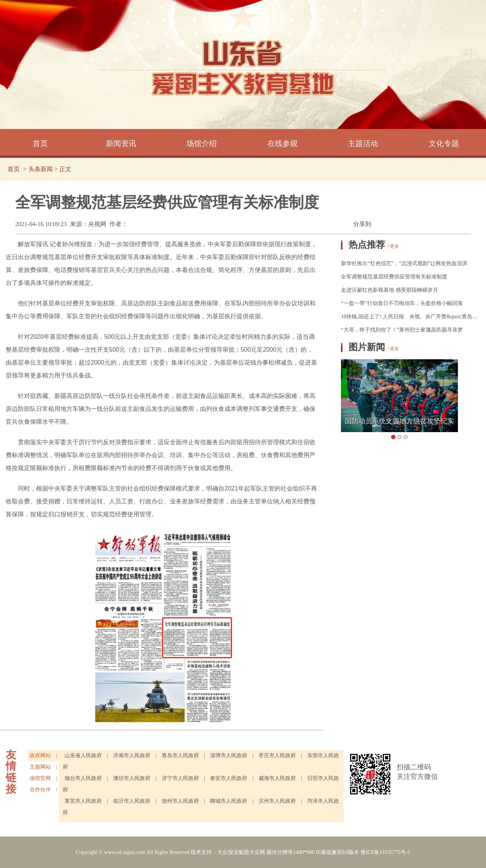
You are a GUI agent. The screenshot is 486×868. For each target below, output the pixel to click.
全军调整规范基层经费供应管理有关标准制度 (394, 277)
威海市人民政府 (277, 778)
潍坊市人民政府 (132, 778)
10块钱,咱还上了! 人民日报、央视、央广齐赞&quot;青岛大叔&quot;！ (411, 317)
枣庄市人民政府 (277, 756)
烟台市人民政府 (83, 778)
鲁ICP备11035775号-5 (386, 852)
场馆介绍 (202, 143)
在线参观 (282, 143)
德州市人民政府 (181, 801)
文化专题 (444, 143)
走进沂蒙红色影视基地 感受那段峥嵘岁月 (390, 290)
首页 (40, 143)
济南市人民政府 (133, 756)
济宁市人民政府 (180, 778)
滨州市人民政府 (278, 801)
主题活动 (363, 143)
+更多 (393, 246)
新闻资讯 (121, 143)
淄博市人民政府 (229, 756)
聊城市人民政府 (229, 801)
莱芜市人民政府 (84, 801)
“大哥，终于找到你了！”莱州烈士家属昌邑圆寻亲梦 (402, 330)
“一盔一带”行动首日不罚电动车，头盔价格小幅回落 (402, 303)
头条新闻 (41, 169)
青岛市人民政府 (180, 756)
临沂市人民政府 (133, 801)
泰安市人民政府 (229, 778)
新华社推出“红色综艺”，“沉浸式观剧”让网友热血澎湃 (404, 263)
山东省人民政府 (83, 756)
